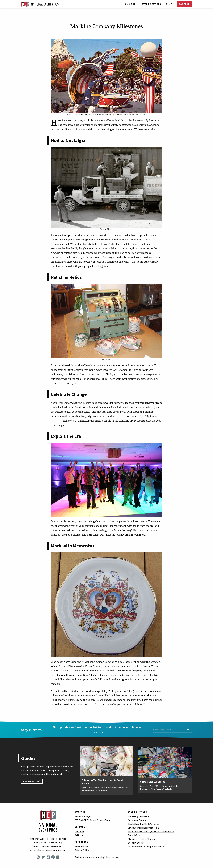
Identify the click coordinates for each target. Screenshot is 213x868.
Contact (184, 4)
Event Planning (136, 843)
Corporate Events (137, 820)
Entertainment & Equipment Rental (146, 847)
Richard (110, 229)
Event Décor (134, 835)
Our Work (131, 4)
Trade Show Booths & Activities (144, 824)
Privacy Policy (82, 850)
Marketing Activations (139, 816)
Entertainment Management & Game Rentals (151, 831)
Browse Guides (32, 781)
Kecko (110, 359)
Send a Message (83, 816)
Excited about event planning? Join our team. (98, 857)
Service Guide (81, 846)
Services (152, 4)
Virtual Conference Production (143, 828)
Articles (79, 835)
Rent (169, 4)
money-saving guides (39, 774)
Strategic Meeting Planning (142, 839)
